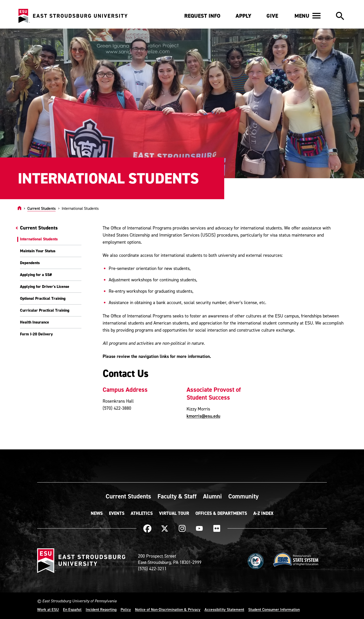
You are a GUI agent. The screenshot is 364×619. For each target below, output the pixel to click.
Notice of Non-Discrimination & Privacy (168, 609)
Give (272, 16)
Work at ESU (48, 609)
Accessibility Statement (224, 609)
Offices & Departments (221, 513)
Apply (243, 16)
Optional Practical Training (43, 298)
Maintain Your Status (38, 251)
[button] (308, 16)
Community (243, 496)
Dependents (30, 263)
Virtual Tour (174, 513)
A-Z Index (263, 513)
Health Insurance (35, 322)
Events (117, 513)
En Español (72, 609)
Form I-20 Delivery (36, 334)
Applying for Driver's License (45, 286)
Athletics (142, 513)
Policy (126, 609)
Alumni (212, 496)
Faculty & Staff (177, 496)
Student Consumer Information (274, 609)
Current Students (41, 208)
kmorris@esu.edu (203, 416)
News (97, 513)
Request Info (202, 16)
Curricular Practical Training (45, 310)
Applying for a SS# (36, 275)
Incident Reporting (101, 609)
